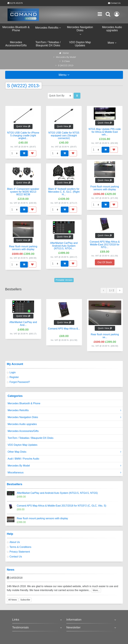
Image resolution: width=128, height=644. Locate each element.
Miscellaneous (64, 473)
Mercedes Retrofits (64, 410)
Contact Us (116, 3)
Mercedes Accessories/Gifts (23, 431)
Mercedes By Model (64, 466)
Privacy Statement (20, 552)
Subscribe (25, 600)
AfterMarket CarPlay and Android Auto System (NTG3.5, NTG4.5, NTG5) (57, 493)
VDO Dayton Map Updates (23, 445)
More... (96, 590)
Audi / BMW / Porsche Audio (23, 459)
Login (13, 372)
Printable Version (64, 280)
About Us (15, 542)
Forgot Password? (20, 382)
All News (13, 600)
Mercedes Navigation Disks (64, 417)
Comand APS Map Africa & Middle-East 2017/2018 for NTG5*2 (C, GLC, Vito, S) (62, 506)
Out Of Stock (105, 262)
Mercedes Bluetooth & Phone (24, 403)
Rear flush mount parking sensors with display (42, 518)
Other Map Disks (64, 452)
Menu (64, 75)
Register (14, 377)
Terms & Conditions (20, 547)
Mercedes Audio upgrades (22, 424)
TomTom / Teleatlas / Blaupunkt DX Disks (31, 438)
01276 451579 (16, 3)
